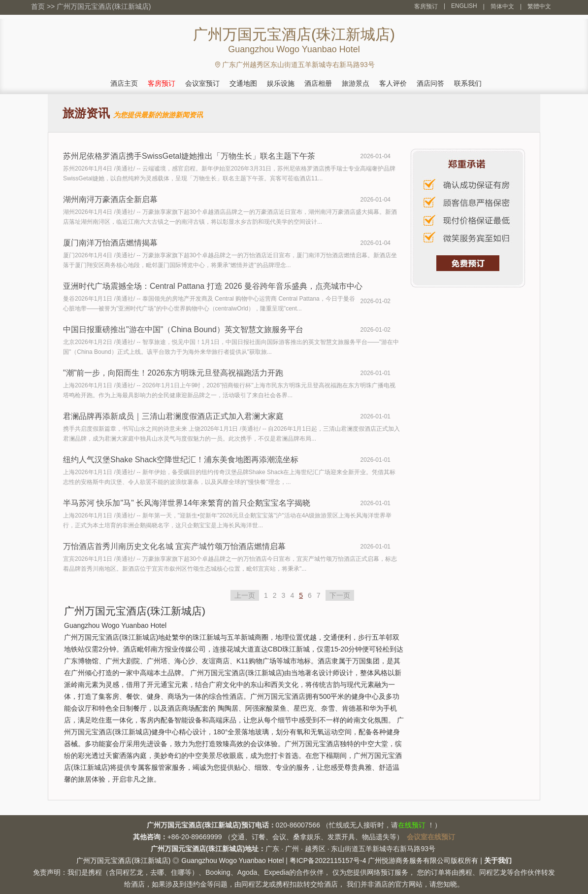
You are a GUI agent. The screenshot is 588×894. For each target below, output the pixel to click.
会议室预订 (202, 83)
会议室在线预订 (431, 837)
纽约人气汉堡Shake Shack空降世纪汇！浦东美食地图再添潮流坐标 (181, 460)
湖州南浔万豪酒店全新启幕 (110, 199)
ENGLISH (464, 6)
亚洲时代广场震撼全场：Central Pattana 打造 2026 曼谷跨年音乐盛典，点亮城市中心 (213, 286)
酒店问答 (430, 83)
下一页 (340, 595)
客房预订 (426, 6)
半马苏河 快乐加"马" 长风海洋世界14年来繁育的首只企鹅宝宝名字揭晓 (187, 503)
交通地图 (243, 83)
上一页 (245, 595)
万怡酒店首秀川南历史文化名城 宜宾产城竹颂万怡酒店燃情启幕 (174, 546)
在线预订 (412, 825)
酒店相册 (318, 83)
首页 (38, 6)
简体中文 (502, 6)
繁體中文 (539, 6)
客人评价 (393, 83)
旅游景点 (356, 83)
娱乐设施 (281, 83)
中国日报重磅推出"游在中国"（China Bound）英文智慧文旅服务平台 (183, 329)
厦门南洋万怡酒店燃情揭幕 (110, 243)
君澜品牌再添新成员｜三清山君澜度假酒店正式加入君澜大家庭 (173, 416)
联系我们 (468, 83)
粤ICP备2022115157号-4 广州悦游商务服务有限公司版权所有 (384, 860)
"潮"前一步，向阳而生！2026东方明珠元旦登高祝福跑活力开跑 (173, 373)
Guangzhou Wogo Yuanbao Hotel (232, 860)
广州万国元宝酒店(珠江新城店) (104, 6)
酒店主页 (124, 83)
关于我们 (498, 860)
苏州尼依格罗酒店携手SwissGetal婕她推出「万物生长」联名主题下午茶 (189, 156)
